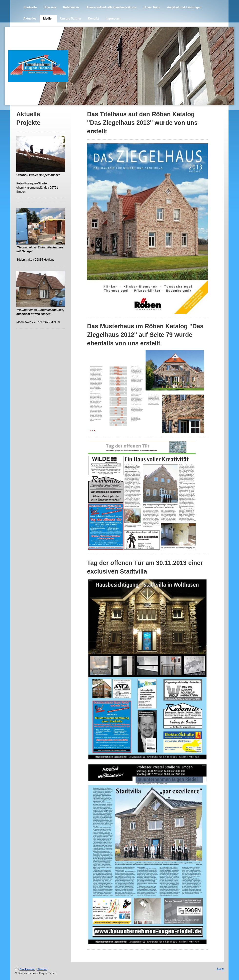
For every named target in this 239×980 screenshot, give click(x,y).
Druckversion (25, 969)
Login (220, 969)
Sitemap (42, 969)
